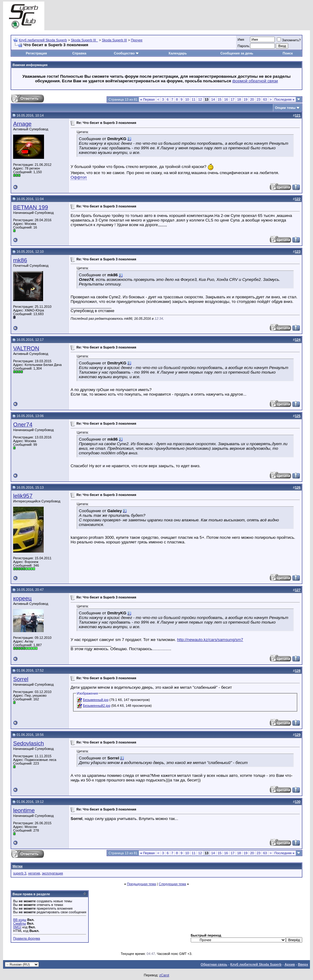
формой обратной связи (255, 81)
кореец (22, 598)
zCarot (164, 975)
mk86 (20, 260)
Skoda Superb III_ (84, 40)
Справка (79, 53)
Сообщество (126, 53)
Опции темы (285, 108)
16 (226, 99)
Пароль (243, 46)
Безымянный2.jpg (97, 706)
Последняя (284, 99)
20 (252, 99)
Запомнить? (289, 40)
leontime (24, 810)
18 (239, 99)
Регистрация (37, 53)
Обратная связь (214, 964)
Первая (147, 99)
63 (265, 99)
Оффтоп (79, 177)
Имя (241, 39)
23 (259, 99)
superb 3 (20, 873)
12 (200, 99)
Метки (18, 866)
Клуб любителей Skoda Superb (43, 40)
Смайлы (20, 923)
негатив (34, 873)
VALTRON (26, 348)
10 (187, 99)
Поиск (288, 53)
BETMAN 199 (31, 207)
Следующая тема (172, 884)
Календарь (178, 53)
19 (245, 99)
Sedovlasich (29, 743)
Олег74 (23, 425)
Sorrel (21, 679)
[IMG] (17, 927)
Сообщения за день (237, 53)
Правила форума (27, 938)
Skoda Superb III (114, 40)
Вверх (303, 964)
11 (193, 99)
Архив (290, 964)
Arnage (22, 124)
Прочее (137, 40)
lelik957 (23, 496)
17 (233, 99)
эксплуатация (52, 873)
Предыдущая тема (141, 884)
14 (213, 99)
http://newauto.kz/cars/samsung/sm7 (210, 640)
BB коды (20, 920)
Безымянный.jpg (96, 700)
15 (219, 99)
